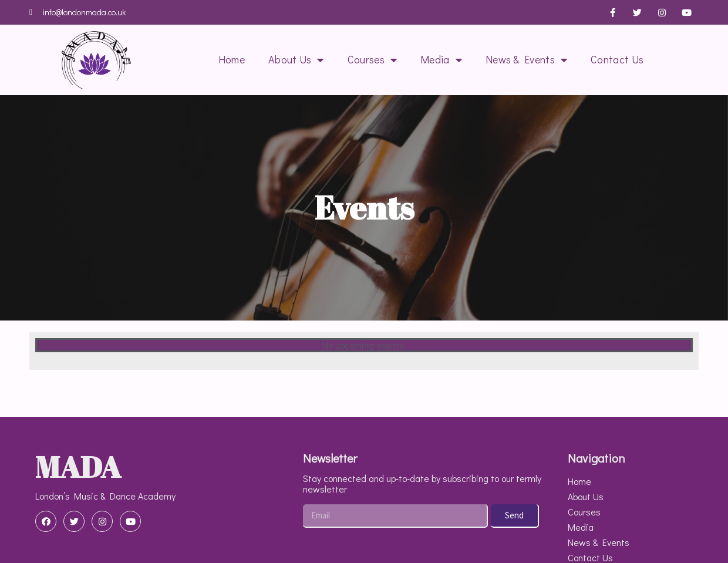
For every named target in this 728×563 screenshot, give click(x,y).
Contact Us (617, 59)
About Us (296, 60)
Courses (372, 60)
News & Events (526, 60)
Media (441, 60)
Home (232, 59)
